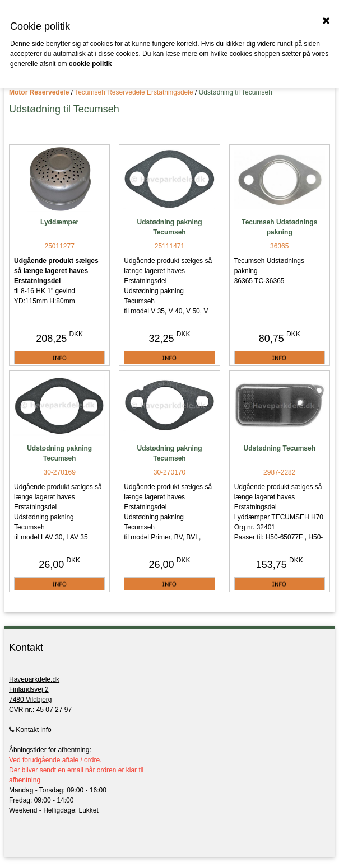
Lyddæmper (59, 222)
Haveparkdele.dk (34, 679)
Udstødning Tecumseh (280, 448)
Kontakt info (30, 730)
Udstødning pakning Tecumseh (169, 227)
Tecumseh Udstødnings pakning (279, 227)
